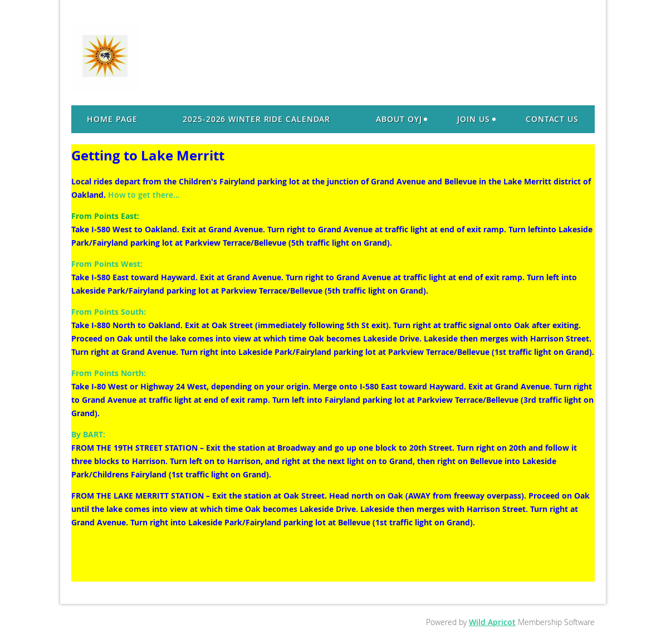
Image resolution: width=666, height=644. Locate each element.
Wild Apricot (492, 622)
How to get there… (144, 195)
